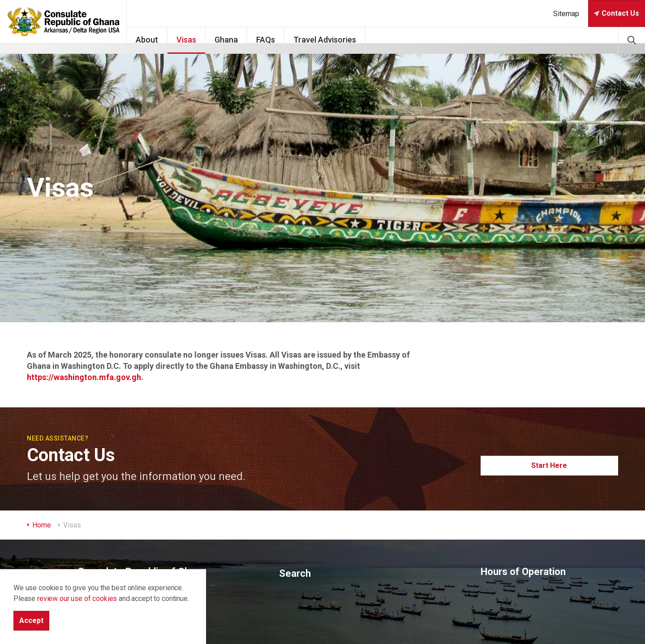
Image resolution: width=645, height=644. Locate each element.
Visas (217, 40)
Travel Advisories (355, 40)
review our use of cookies (77, 599)
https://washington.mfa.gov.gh (84, 377)
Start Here (550, 466)
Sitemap (566, 14)
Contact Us (617, 13)
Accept (31, 621)
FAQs (296, 40)
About (177, 40)
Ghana (257, 40)
